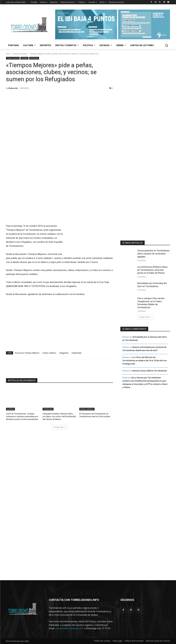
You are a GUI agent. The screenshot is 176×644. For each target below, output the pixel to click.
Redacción (13, 88)
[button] (166, 45)
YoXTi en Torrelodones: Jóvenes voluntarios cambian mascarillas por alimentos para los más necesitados (22, 416)
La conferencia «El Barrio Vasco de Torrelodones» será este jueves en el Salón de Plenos (152, 270)
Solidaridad (34, 58)
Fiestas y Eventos (20, 54)
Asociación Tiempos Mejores (27, 353)
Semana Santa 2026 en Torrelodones (149, 371)
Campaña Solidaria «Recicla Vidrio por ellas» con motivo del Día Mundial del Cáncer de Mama (59, 416)
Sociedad (24, 58)
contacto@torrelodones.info (69, 628)
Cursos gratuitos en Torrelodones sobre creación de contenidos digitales (153, 254)
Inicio (8, 54)
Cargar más (59, 427)
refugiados (64, 353)
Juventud (10, 409)
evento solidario (49, 353)
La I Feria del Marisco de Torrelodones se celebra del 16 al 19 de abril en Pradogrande (144, 360)
